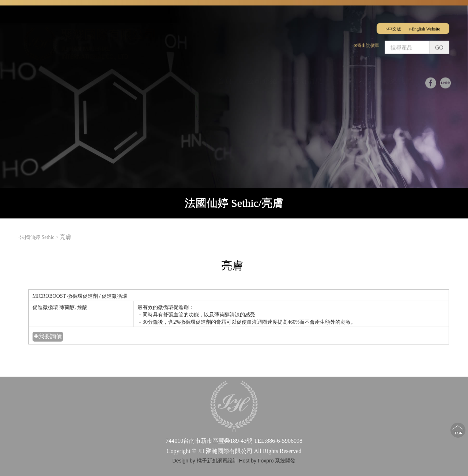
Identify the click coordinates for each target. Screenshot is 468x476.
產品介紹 (352, 79)
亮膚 (66, 237)
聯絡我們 (398, 79)
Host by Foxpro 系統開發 (267, 461)
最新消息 (307, 79)
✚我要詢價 (48, 336)
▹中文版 (393, 27)
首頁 (225, 79)
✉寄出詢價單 (366, 43)
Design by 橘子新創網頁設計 (206, 461)
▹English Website (425, 27)
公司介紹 (262, 79)
